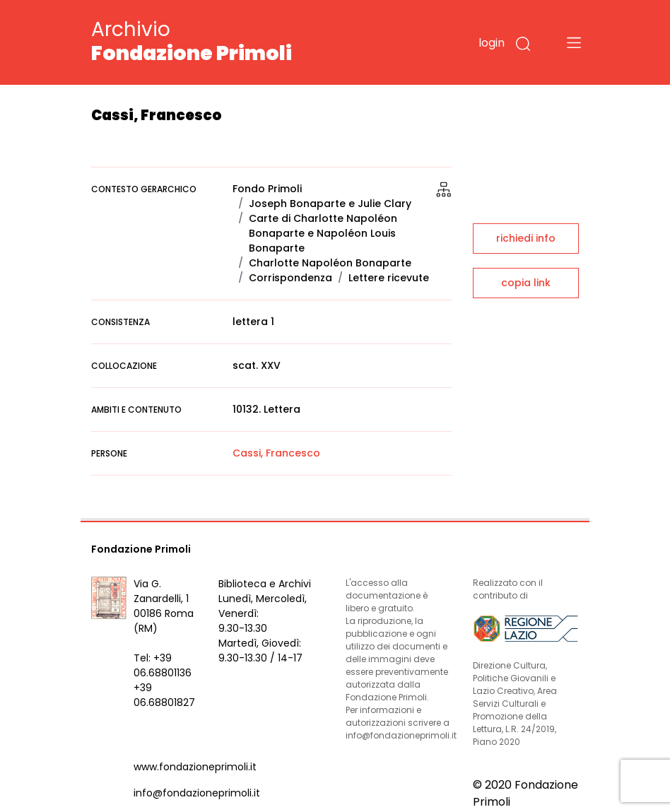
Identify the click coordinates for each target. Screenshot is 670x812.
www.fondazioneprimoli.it (195, 767)
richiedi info (526, 238)
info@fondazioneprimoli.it (197, 793)
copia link (526, 283)
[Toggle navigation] (574, 42)
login (492, 43)
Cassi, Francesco (276, 453)
